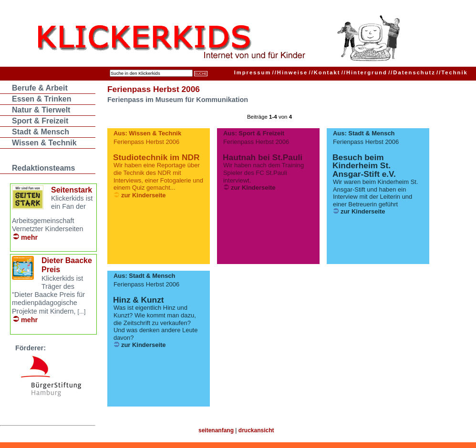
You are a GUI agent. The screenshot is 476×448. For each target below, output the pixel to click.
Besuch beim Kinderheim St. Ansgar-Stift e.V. (364, 166)
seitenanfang (216, 430)
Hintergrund (364, 72)
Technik (452, 72)
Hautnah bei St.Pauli (263, 157)
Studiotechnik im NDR (156, 157)
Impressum (253, 72)
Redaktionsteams (44, 168)
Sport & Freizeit (40, 121)
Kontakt (325, 72)
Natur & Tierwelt (41, 110)
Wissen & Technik (44, 143)
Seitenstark (72, 190)
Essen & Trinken (42, 99)
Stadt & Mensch (41, 132)
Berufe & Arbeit (40, 88)
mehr (29, 237)
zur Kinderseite (144, 195)
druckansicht (256, 430)
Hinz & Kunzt (138, 300)
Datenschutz (412, 72)
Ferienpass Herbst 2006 (154, 89)
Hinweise (290, 72)
